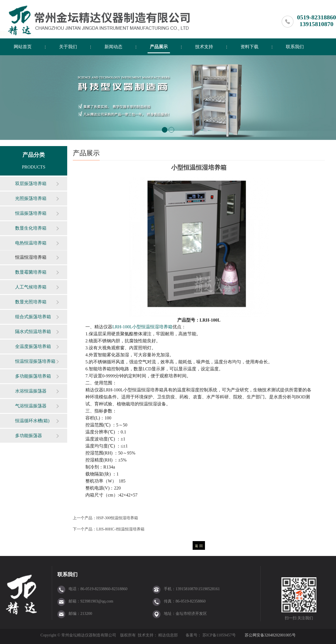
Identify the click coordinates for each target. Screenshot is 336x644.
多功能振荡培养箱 (33, 376)
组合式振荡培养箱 (33, 317)
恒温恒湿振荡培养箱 (35, 361)
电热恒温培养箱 (31, 243)
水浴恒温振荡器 (31, 391)
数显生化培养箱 (31, 228)
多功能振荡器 (29, 436)
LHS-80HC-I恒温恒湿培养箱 (120, 529)
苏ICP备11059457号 (219, 635)
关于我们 (68, 47)
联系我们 (295, 47)
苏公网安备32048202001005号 (270, 635)
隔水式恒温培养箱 (33, 332)
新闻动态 (113, 47)
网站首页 (23, 47)
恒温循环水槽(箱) (32, 421)
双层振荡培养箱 (31, 183)
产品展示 (159, 47)
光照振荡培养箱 (31, 198)
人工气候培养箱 (31, 287)
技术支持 (204, 47)
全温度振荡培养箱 (33, 346)
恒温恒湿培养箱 (31, 257)
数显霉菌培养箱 (31, 272)
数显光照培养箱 (31, 302)
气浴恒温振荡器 (31, 406)
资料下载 (249, 47)
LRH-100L (142, 327)
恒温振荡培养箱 (31, 213)
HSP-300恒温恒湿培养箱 (117, 518)
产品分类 (34, 155)
